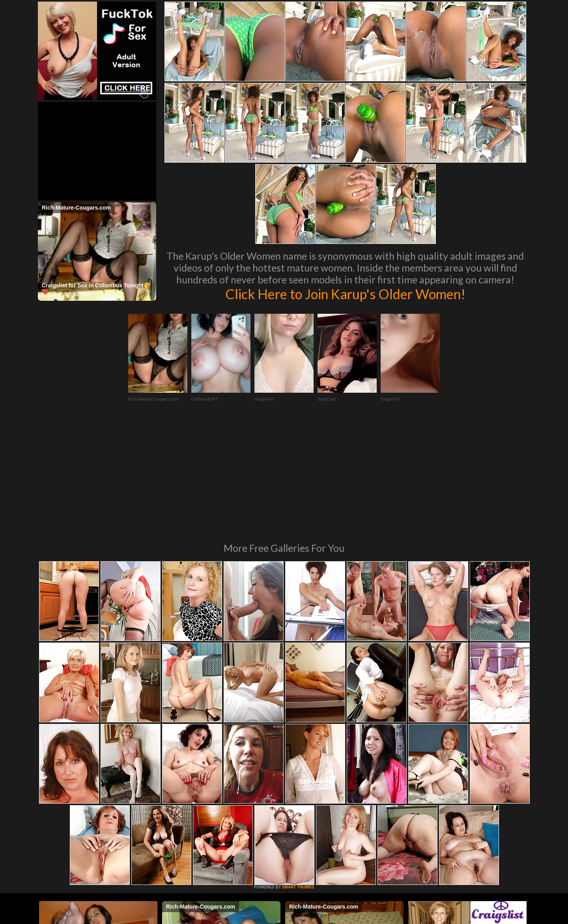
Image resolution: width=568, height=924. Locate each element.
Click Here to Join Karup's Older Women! (345, 294)
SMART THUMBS (298, 779)
